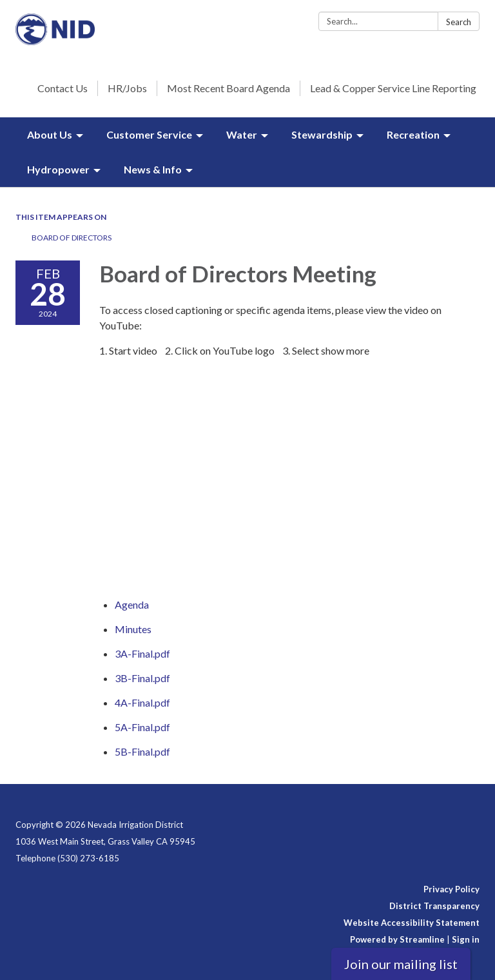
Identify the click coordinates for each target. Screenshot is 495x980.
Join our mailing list (401, 964)
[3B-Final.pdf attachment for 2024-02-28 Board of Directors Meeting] (142, 678)
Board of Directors (72, 238)
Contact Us (63, 88)
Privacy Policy (451, 889)
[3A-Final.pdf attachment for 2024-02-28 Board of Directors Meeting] (142, 653)
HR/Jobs (127, 88)
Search (459, 22)
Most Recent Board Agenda (228, 88)
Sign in (466, 939)
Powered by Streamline (397, 939)
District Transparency (434, 906)
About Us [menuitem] (50, 134)
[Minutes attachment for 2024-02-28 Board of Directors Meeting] (133, 629)
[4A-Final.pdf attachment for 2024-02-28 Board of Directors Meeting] (142, 702)
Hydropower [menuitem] (58, 169)
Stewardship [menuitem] (322, 134)
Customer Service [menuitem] (149, 134)
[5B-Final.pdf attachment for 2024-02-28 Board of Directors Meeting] (142, 751)
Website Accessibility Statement (412, 923)
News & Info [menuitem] (153, 169)
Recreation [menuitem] (413, 134)
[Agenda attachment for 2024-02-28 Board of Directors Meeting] (132, 604)
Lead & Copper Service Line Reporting (393, 88)
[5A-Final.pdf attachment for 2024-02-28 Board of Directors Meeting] (142, 727)
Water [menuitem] (242, 134)
